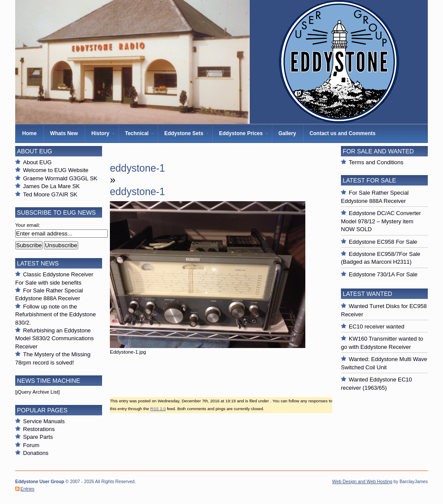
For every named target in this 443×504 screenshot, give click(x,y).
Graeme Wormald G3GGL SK (60, 178)
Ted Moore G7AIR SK (50, 194)
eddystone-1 (137, 168)
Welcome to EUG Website (56, 170)
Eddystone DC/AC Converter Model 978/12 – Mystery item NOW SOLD (381, 221)
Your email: (28, 225)
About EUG (37, 162)
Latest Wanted (367, 294)
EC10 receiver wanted (377, 327)
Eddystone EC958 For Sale (383, 242)
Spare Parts (38, 437)
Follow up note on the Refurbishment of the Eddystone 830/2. (56, 315)
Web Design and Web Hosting (362, 482)
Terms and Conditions (376, 162)
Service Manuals (44, 421)
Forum (31, 445)
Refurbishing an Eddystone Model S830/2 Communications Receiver (55, 338)
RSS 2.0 (158, 409)
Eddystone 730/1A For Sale (383, 274)
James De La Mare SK (51, 186)
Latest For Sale (369, 180)
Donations (36, 453)
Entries (27, 489)
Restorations (39, 429)
